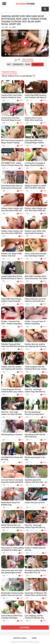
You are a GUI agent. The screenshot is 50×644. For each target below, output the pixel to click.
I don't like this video (19, 60)
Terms (34, 638)
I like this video (16, 60)
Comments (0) (38, 64)
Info (9, 64)
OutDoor (25, 4)
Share (28, 64)
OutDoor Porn (22, 642)
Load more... (25, 628)
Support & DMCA (20, 638)
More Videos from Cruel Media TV (19, 76)
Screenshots (18, 64)
